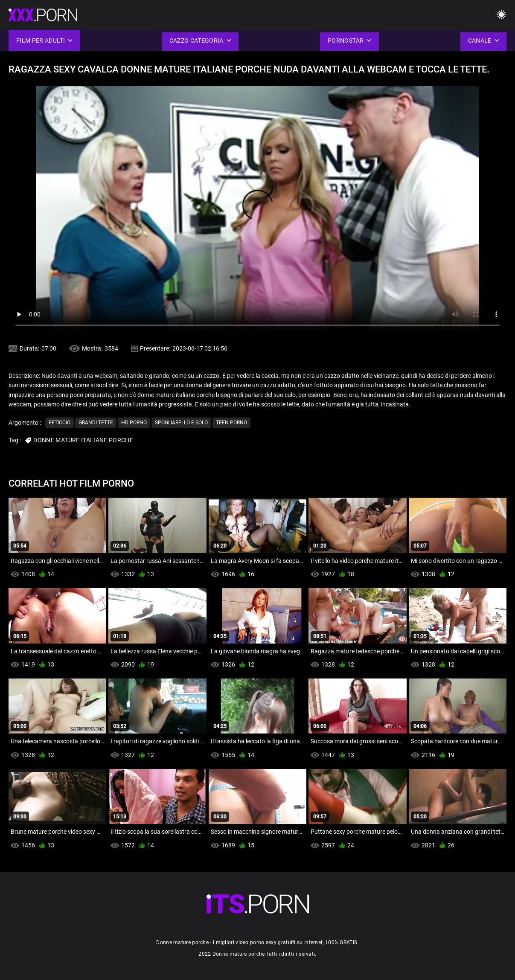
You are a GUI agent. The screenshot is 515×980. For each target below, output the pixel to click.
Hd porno (134, 423)
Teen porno (231, 423)
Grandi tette (96, 423)
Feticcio (60, 423)
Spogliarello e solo (181, 423)
